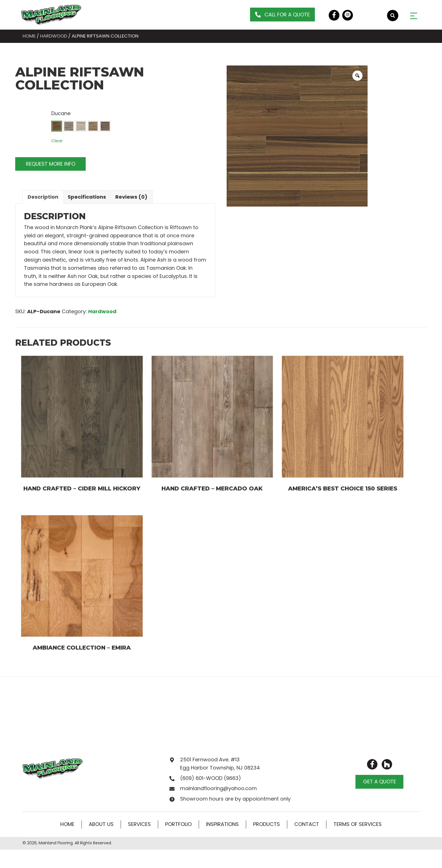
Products (267, 824)
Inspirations (222, 824)
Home (29, 36)
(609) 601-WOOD (201, 778)
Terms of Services (358, 824)
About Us (101, 824)
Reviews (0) (131, 197)
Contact (307, 824)
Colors (24, 112)
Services (139, 824)
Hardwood (54, 36)
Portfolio (178, 824)
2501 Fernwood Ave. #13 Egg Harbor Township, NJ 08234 (220, 764)
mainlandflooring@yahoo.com (218, 788)
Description (43, 197)
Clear (57, 141)
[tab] (43, 197)
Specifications (87, 197)
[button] (282, 15)
